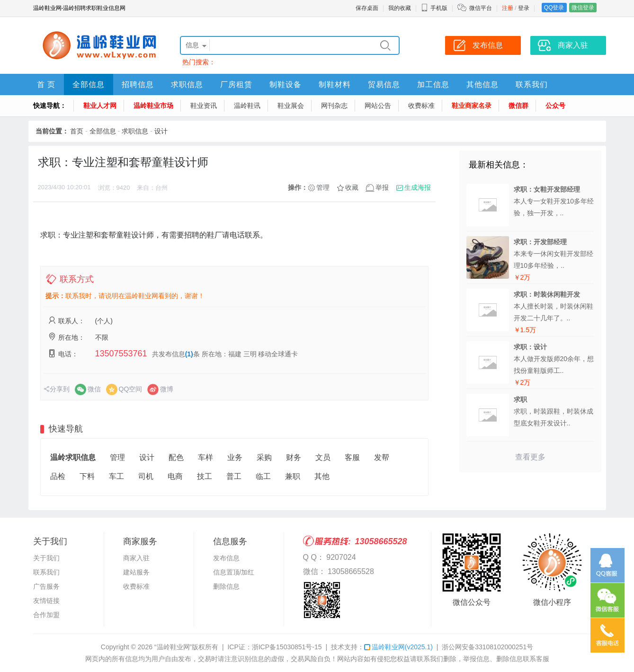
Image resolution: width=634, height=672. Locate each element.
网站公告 (378, 106)
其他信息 (482, 84)
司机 (146, 476)
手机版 (434, 8)
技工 (205, 476)
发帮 (382, 457)
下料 (87, 476)
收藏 (352, 187)
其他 (322, 476)
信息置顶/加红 (234, 572)
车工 (116, 476)
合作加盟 (46, 615)
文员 (323, 457)
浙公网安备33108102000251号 (487, 647)
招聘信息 (138, 84)
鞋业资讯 (204, 106)
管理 (323, 187)
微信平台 (481, 8)
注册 (508, 8)
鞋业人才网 (100, 106)
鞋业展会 (291, 106)
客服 (352, 457)
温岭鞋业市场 (153, 106)
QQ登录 (554, 8)
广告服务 (46, 586)
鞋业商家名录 (472, 106)
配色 (176, 457)
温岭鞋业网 (398, 647)
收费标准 (421, 106)
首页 (77, 131)
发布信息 (226, 558)
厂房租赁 (236, 84)
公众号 (555, 106)
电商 (175, 476)
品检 (58, 476)
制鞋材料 (335, 84)
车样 (205, 457)
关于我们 (46, 558)
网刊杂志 (334, 106)
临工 (263, 476)
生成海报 (418, 187)
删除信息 (226, 586)
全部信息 (89, 84)
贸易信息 (384, 84)
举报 (382, 187)
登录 (524, 8)
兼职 (293, 476)
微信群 (518, 106)
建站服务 (136, 572)
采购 (264, 457)
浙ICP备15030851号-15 (287, 647)
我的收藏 (400, 8)
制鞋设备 (286, 84)
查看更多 (530, 457)
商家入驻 (136, 558)
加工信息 (433, 84)
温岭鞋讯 (247, 106)
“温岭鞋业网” (173, 647)
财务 (294, 457)
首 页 (46, 84)
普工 (234, 476)
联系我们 (532, 84)
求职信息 (187, 84)
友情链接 (46, 601)
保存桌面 (367, 8)
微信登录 (583, 8)
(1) (189, 354)
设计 (161, 131)
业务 (235, 457)
